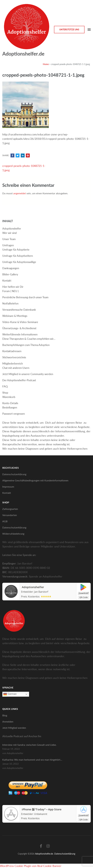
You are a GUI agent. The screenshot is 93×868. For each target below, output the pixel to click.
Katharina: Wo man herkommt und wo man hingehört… (32, 760)
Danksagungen (11, 268)
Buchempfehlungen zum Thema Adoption (26, 345)
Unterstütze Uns (69, 29)
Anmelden (8, 722)
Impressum (8, 487)
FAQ (5, 386)
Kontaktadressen (12, 351)
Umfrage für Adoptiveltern (18, 256)
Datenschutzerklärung (14, 474)
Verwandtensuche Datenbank (19, 310)
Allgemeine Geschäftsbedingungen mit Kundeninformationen (35, 480)
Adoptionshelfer (12, 229)
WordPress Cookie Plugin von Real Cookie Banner (31, 866)
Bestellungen (10, 407)
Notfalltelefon (10, 303)
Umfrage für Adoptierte (16, 250)
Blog (5, 715)
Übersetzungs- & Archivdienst (19, 328)
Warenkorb (9, 397)
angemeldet (20, 193)
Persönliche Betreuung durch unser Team (25, 297)
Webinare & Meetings (15, 316)
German (10, 694)
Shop (5, 393)
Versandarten (10, 515)
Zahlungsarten (10, 509)
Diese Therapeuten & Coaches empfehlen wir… (29, 339)
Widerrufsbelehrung (13, 534)
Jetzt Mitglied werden (14, 728)
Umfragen (8, 245)
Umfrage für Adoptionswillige (19, 262)
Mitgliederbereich (13, 363)
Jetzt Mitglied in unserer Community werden (28, 374)
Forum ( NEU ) (11, 291)
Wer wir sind (10, 233)
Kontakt (7, 281)
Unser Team (9, 239)
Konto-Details (10, 403)
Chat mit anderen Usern (16, 368)
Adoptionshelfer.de (23, 54)
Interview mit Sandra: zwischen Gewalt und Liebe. (29, 745)
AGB (5, 521)
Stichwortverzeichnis (14, 357)
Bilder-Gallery (10, 274)
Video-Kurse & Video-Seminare (20, 322)
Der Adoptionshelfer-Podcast (19, 380)
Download (84, 593)
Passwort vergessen (14, 414)
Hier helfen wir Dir (13, 287)
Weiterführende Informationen (20, 334)
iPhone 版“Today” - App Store (42, 809)
